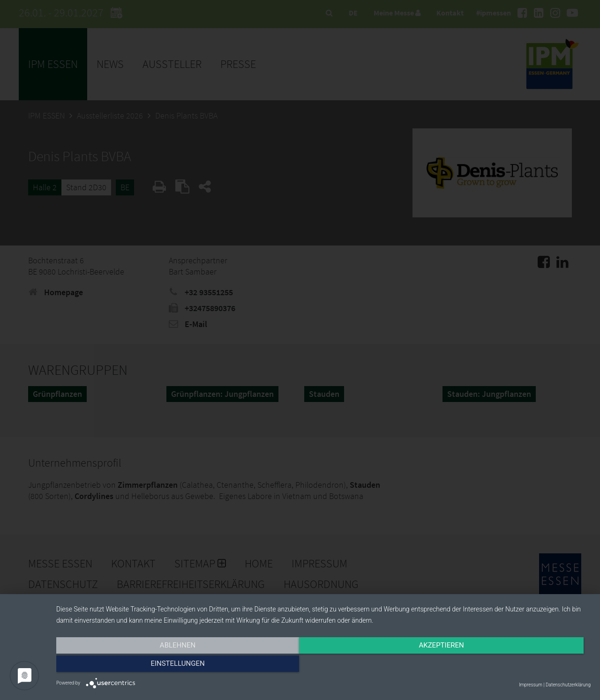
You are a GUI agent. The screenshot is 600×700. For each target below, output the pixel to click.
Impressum (531, 685)
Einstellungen (510, 666)
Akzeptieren (323, 666)
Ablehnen (136, 666)
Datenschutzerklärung (568, 685)
